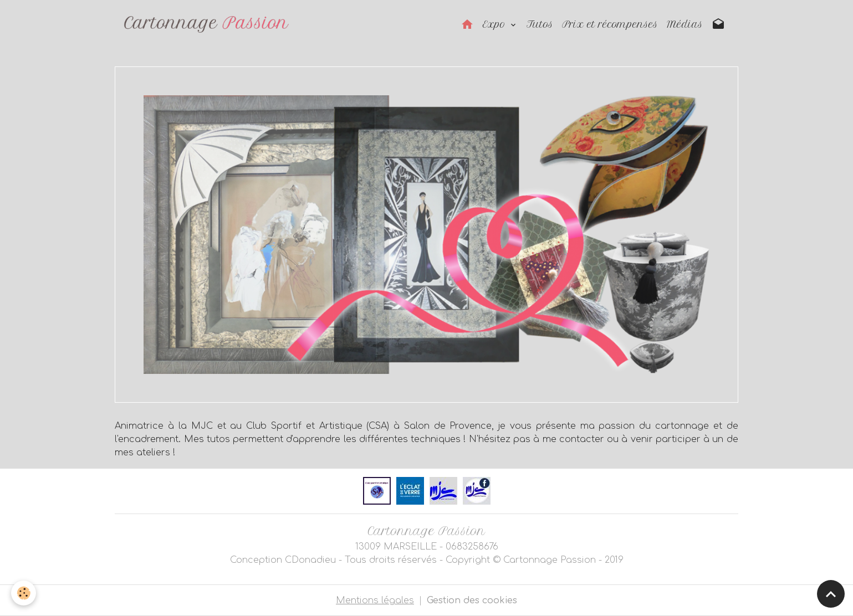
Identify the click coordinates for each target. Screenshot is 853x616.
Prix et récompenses (610, 24)
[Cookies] (24, 593)
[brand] (209, 24)
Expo (496, 24)
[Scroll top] (831, 594)
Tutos (540, 24)
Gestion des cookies (472, 600)
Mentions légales (375, 600)
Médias (685, 24)
